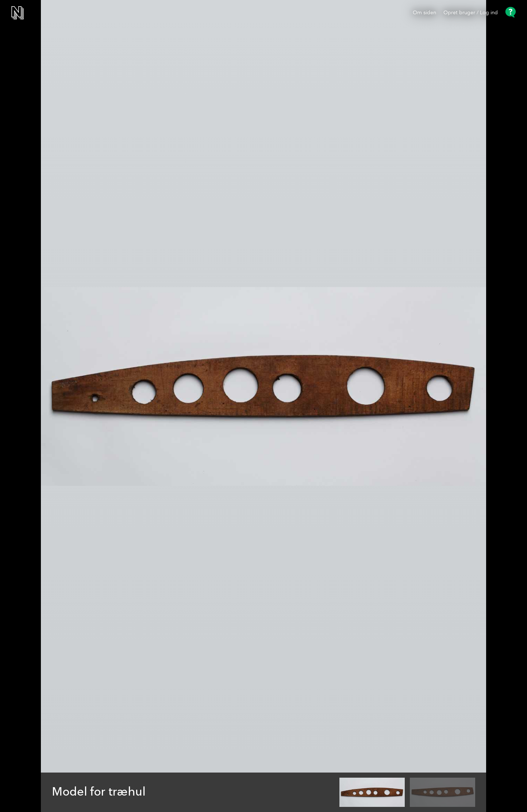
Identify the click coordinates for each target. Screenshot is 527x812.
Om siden (424, 13)
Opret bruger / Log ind (471, 13)
